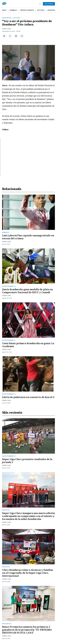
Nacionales (7, 18)
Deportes (51, 10)
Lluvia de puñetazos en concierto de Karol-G (28, 397)
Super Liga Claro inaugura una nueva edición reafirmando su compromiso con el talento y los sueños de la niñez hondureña (28, 516)
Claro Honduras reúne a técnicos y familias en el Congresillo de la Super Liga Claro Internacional (28, 573)
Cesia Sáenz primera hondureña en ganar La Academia (28, 345)
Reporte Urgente (27, 10)
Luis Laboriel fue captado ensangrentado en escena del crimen (28, 237)
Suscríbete (49, 4)
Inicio (4, 10)
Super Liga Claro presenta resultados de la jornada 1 (27, 461)
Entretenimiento (9, 286)
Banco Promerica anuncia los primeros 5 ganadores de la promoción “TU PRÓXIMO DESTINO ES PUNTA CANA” (27, 630)
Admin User (6, 29)
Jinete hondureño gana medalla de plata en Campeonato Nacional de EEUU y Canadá (27, 291)
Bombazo (13, 10)
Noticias (41, 10)
